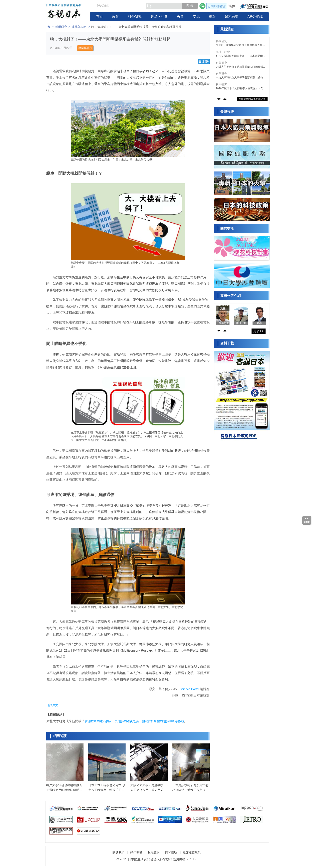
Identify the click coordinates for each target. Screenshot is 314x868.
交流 (196, 17)
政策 (115, 17)
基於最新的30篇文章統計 (252, 99)
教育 (180, 17)
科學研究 (135, 17)
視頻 (212, 17)
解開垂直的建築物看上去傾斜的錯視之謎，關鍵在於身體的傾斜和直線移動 (134, 721)
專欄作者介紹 (230, 296)
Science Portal (189, 689)
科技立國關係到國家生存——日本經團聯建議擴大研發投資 (241, 56)
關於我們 (103, 5)
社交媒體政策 (192, 852)
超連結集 (231, 17)
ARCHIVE (255, 17)
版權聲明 (154, 852)
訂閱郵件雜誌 (217, 6)
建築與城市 (79, 27)
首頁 (100, 17)
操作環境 (136, 852)
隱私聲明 (171, 852)
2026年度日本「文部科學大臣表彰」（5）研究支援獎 (242, 89)
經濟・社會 (159, 17)
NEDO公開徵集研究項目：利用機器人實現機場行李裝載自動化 (241, 45)
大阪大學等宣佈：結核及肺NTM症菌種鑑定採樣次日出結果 (241, 67)
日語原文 (52, 705)
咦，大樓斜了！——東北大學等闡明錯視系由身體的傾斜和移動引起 (136, 27)
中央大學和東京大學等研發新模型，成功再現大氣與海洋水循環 (241, 78)
